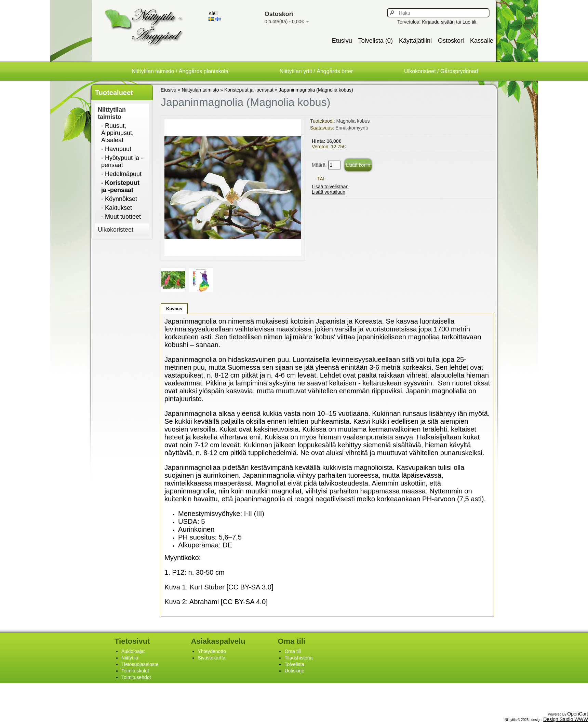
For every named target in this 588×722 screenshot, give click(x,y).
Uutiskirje (294, 671)
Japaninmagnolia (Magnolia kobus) (316, 90)
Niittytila (130, 658)
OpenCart (578, 714)
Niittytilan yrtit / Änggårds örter (316, 71)
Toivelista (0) (376, 41)
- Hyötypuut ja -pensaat (122, 161)
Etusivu (342, 41)
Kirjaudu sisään (438, 22)
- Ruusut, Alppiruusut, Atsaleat (117, 133)
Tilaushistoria (298, 658)
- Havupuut (116, 149)
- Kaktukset (117, 208)
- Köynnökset (119, 199)
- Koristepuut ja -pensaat (120, 186)
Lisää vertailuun (329, 192)
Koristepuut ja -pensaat (249, 90)
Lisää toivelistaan (330, 187)
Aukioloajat (133, 651)
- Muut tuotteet (121, 217)
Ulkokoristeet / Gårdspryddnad (441, 71)
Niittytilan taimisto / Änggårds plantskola (180, 71)
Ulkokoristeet (116, 230)
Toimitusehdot (136, 677)
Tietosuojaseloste (140, 664)
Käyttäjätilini (415, 41)
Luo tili (469, 22)
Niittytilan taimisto (112, 113)
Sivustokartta (211, 658)
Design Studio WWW (566, 719)
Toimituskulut (135, 671)
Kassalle (482, 41)
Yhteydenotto (212, 651)
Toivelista (294, 664)
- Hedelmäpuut (121, 174)
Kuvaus (174, 309)
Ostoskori (451, 41)
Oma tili (292, 651)
